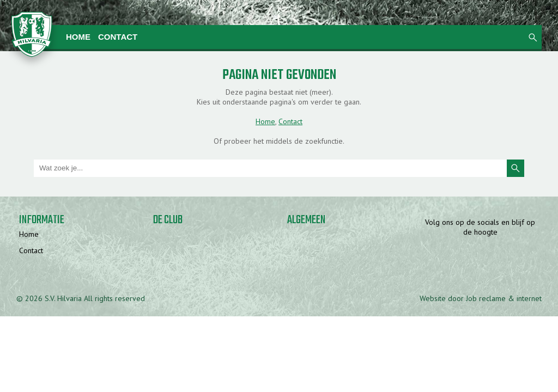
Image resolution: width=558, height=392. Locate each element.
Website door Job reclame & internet (481, 298)
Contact (118, 37)
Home (78, 37)
